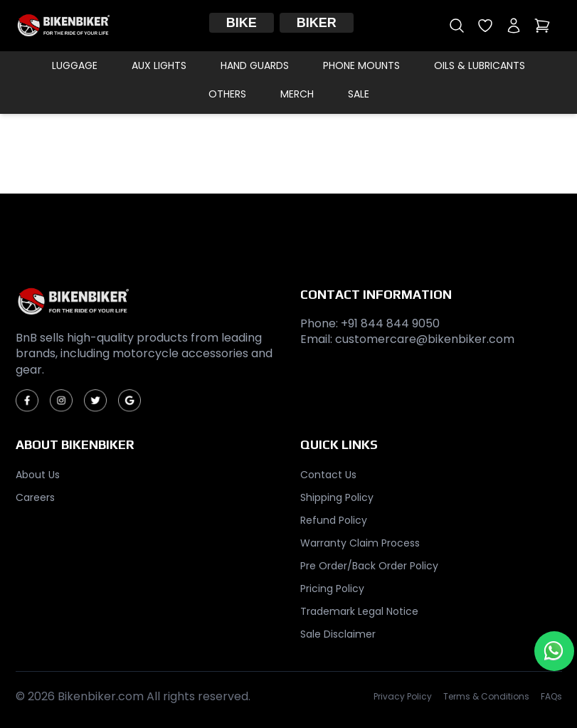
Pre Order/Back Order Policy (369, 566)
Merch (297, 94)
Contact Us (328, 475)
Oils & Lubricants (480, 65)
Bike (242, 23)
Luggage (75, 65)
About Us (38, 475)
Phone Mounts (361, 65)
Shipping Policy (337, 497)
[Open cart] (542, 26)
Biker (317, 23)
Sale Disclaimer (338, 634)
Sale (359, 94)
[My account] (514, 26)
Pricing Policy (332, 589)
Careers (35, 497)
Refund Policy (334, 520)
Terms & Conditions (486, 697)
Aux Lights (159, 65)
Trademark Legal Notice (359, 611)
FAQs (551, 697)
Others (227, 94)
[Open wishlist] (485, 26)
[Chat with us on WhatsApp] (554, 651)
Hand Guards (255, 65)
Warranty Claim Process (360, 543)
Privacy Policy (403, 697)
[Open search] (457, 26)
